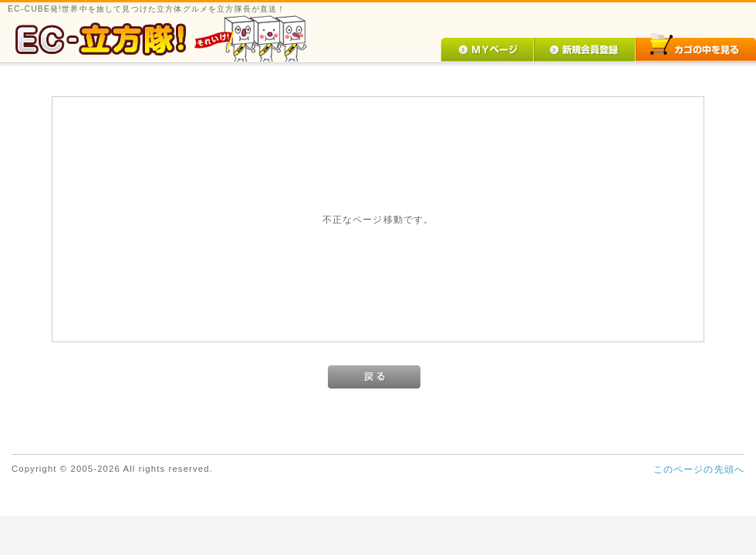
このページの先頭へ (699, 469)
